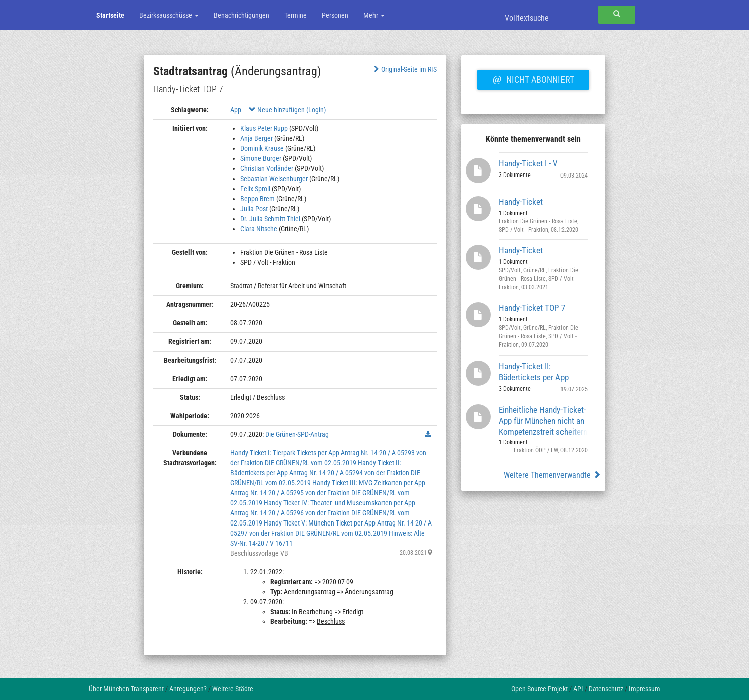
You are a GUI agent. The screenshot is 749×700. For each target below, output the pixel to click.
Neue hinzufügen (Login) (287, 110)
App (236, 110)
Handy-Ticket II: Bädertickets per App (534, 372)
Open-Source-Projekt (539, 689)
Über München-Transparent (126, 689)
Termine (296, 15)
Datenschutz (606, 689)
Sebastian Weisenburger (274, 179)
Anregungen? (188, 689)
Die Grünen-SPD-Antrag (297, 434)
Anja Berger (256, 138)
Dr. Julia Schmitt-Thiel (270, 219)
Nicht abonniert (533, 78)
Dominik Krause (262, 148)
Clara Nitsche (259, 229)
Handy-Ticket (521, 202)
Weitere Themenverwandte (552, 475)
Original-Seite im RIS (404, 69)
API (578, 689)
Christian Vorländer (267, 168)
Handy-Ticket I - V (528, 163)
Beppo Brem (257, 199)
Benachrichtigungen (241, 15)
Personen (335, 15)
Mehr (374, 15)
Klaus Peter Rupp (264, 128)
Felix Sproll (255, 189)
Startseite (110, 15)
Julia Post (254, 209)
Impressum (644, 689)
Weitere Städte (233, 689)
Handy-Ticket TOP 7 (532, 308)
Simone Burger (261, 158)
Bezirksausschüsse (169, 15)
